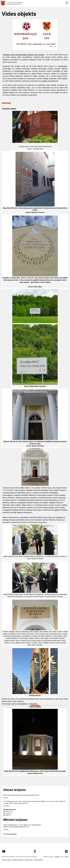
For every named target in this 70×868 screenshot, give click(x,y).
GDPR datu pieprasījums (18, 860)
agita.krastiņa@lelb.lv (20, 704)
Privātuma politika (6, 860)
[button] (67, 3)
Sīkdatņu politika (29, 860)
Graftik (66, 857)
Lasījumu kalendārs (11, 834)
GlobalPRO (57, 857)
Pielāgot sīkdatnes (38, 860)
